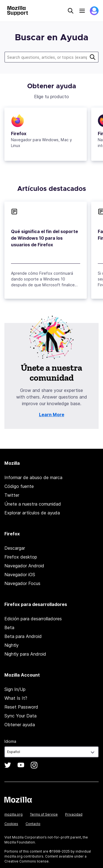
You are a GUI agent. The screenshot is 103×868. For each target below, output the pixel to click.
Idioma (10, 741)
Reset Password (21, 707)
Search (71, 11)
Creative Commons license (27, 861)
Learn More (52, 415)
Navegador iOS (20, 575)
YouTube (21, 765)
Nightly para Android (25, 654)
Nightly (12, 645)
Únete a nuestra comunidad (33, 504)
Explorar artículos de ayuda (32, 513)
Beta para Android (23, 636)
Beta (9, 627)
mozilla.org (13, 814)
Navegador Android (24, 566)
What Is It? (16, 698)
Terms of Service (44, 814)
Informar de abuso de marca (33, 477)
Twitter (12, 495)
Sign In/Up (15, 689)
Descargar (15, 548)
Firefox (19, 133)
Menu (82, 11)
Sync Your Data (20, 716)
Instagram (34, 765)
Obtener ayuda (20, 725)
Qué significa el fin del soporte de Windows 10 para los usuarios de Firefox (44, 238)
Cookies (11, 824)
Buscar (93, 57)
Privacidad (74, 814)
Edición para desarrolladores (33, 619)
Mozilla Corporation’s (29, 837)
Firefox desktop (21, 557)
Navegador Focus (22, 583)
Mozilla (18, 800)
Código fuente (19, 486)
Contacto (33, 824)
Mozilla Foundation (20, 842)
